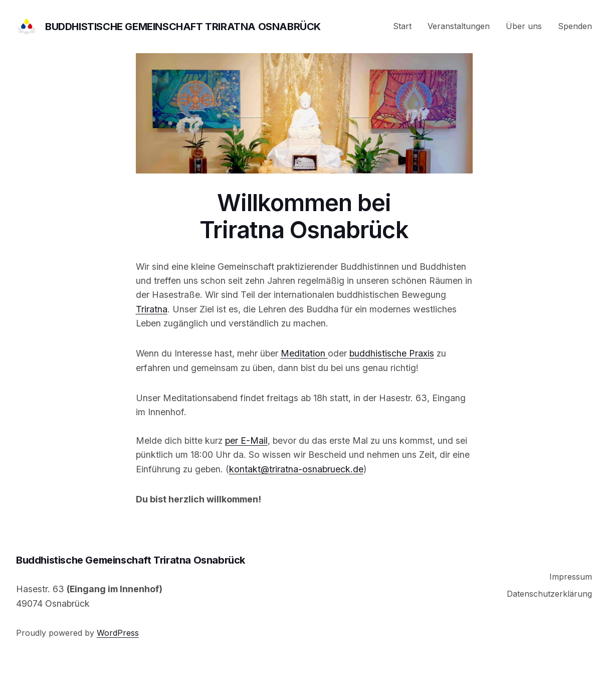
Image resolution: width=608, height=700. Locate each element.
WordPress (118, 633)
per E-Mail (246, 441)
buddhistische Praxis (392, 353)
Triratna (152, 309)
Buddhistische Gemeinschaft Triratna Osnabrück (183, 27)
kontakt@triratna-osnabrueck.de (296, 469)
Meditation (304, 353)
